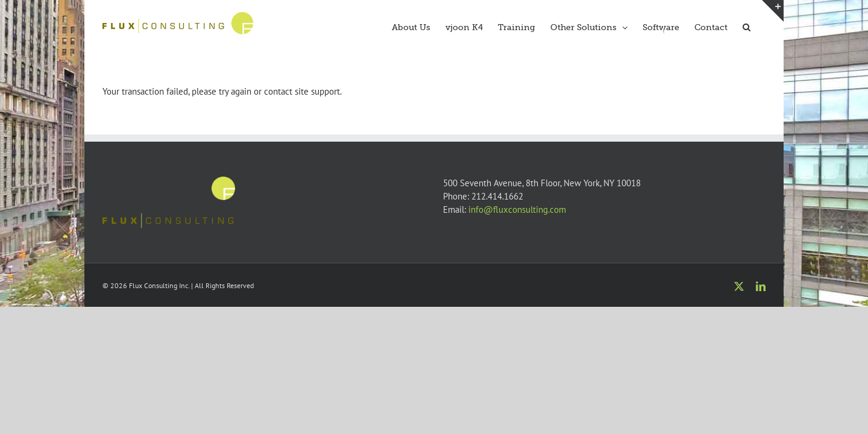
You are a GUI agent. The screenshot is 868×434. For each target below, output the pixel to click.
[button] (762, 26)
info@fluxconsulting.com (517, 209)
